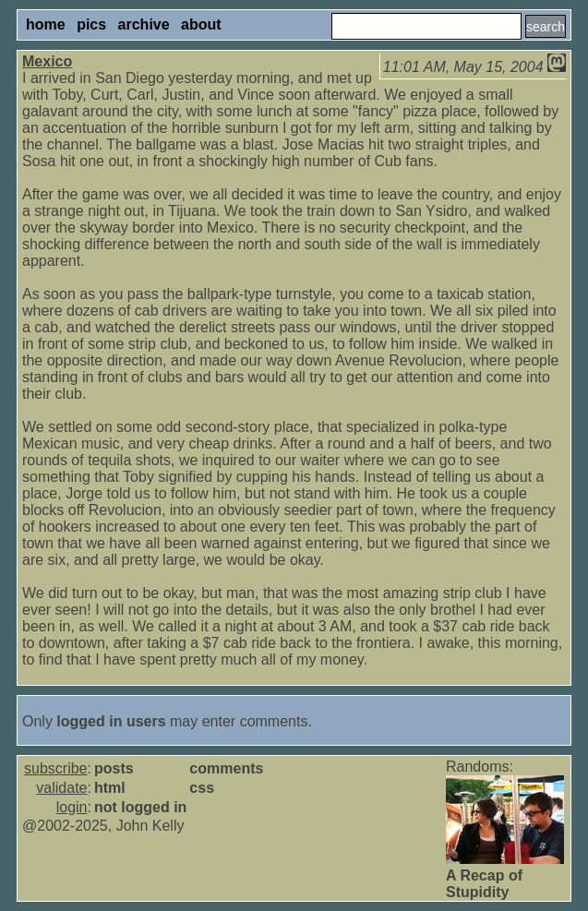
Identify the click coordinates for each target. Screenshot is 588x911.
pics (91, 24)
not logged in (140, 807)
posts (114, 768)
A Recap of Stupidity (484, 884)
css (202, 788)
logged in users (111, 721)
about (201, 24)
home (46, 24)
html (110, 788)
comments (226, 768)
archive (144, 24)
